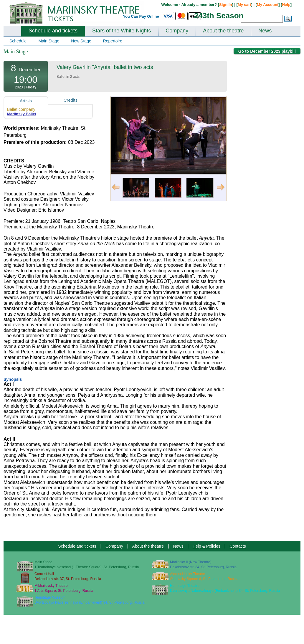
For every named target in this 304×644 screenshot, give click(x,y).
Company (177, 31)
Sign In (225, 5)
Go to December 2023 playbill (267, 51)
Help (286, 5)
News (265, 31)
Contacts (238, 546)
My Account (268, 5)
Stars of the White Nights (122, 31)
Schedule (18, 41)
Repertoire (113, 41)
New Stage (81, 41)
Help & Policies (206, 546)
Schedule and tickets (53, 31)
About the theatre (223, 31)
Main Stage (49, 41)
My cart (244, 5)
